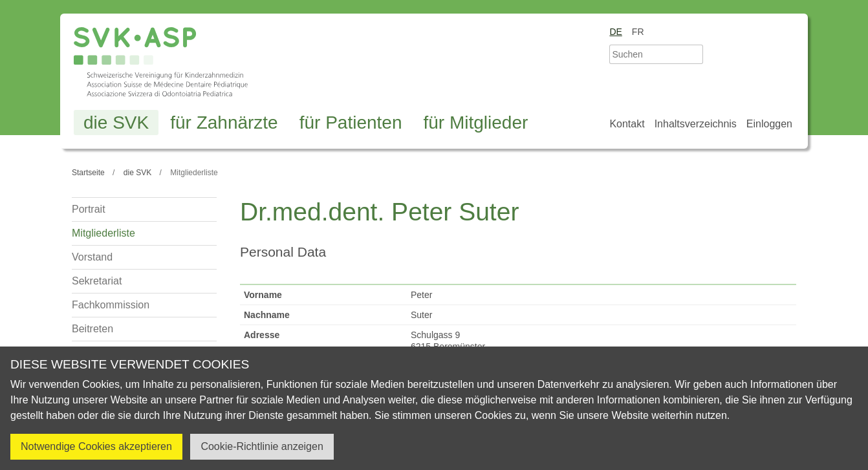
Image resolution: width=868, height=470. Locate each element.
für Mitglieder (475, 123)
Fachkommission (111, 305)
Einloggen (769, 124)
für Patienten (351, 123)
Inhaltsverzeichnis (696, 124)
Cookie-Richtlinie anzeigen (262, 446)
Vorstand (92, 257)
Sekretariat (97, 281)
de (615, 32)
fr (638, 32)
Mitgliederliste (103, 233)
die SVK (116, 123)
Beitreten (92, 329)
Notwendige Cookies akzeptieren (96, 446)
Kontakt (627, 124)
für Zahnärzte (224, 123)
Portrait (89, 209)
